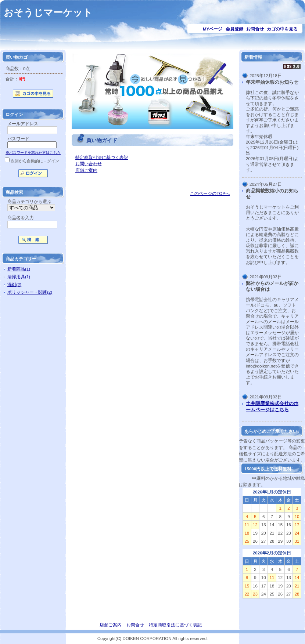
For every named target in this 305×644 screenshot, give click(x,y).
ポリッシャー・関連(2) (30, 292)
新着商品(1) (19, 269)
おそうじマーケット (48, 12)
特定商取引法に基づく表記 (102, 157)
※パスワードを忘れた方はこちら (33, 153)
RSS (292, 66)
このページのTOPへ (210, 193)
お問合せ (255, 29)
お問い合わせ (89, 164)
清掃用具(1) (19, 277)
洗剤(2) (14, 284)
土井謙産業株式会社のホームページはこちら (272, 406)
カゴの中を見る (282, 29)
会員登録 (234, 29)
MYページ (213, 29)
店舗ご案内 (86, 170)
